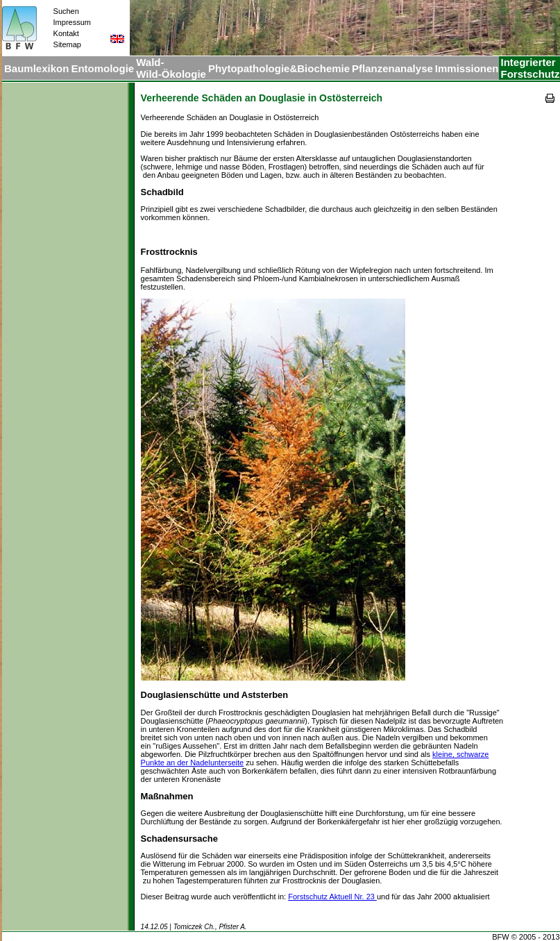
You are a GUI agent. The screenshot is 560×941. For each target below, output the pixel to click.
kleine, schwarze (460, 754)
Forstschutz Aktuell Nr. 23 (332, 897)
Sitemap (67, 44)
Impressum (72, 22)
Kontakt (66, 33)
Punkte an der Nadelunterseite (193, 763)
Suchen (66, 11)
